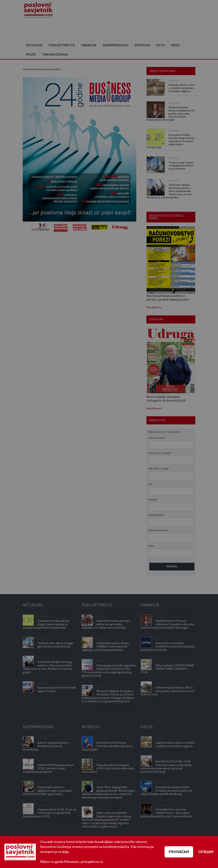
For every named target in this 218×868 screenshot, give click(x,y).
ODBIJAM (206, 852)
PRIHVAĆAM (179, 852)
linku (66, 852)
